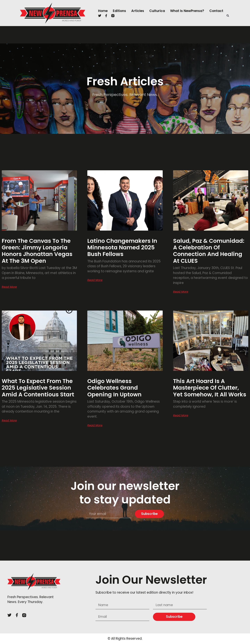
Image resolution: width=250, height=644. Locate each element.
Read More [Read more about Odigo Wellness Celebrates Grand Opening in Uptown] (95, 425)
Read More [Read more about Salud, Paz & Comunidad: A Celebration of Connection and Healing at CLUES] (181, 292)
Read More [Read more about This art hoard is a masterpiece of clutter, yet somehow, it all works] (181, 415)
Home (103, 11)
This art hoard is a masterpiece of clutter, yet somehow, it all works (210, 388)
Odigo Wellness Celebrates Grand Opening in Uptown (114, 388)
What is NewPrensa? (187, 11)
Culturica (157, 11)
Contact (216, 11)
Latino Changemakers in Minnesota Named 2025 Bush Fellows (122, 247)
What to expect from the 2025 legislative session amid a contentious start (39, 388)
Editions (119, 11)
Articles (138, 11)
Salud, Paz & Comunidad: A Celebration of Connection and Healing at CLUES (209, 251)
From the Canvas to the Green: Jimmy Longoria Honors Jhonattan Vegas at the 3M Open (37, 251)
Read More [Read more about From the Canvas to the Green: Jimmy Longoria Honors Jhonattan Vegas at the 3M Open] (9, 287)
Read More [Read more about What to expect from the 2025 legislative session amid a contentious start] (9, 421)
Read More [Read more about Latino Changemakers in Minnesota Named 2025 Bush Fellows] (95, 280)
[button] (228, 16)
